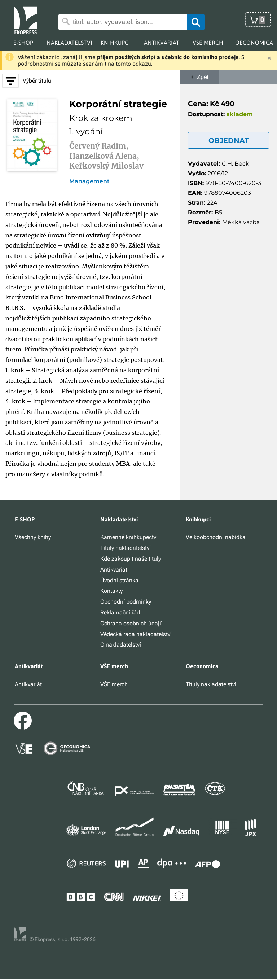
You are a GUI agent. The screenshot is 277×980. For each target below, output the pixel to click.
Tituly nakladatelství (126, 548)
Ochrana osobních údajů (131, 623)
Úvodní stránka (119, 580)
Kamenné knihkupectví (129, 537)
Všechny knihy (33, 537)
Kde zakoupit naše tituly (131, 559)
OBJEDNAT (229, 140)
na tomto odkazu (129, 64)
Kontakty (111, 591)
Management (89, 181)
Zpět (200, 77)
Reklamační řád (120, 612)
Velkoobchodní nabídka (216, 537)
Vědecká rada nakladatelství (136, 634)
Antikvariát (114, 570)
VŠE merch (114, 684)
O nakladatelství (121, 645)
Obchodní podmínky (126, 602)
